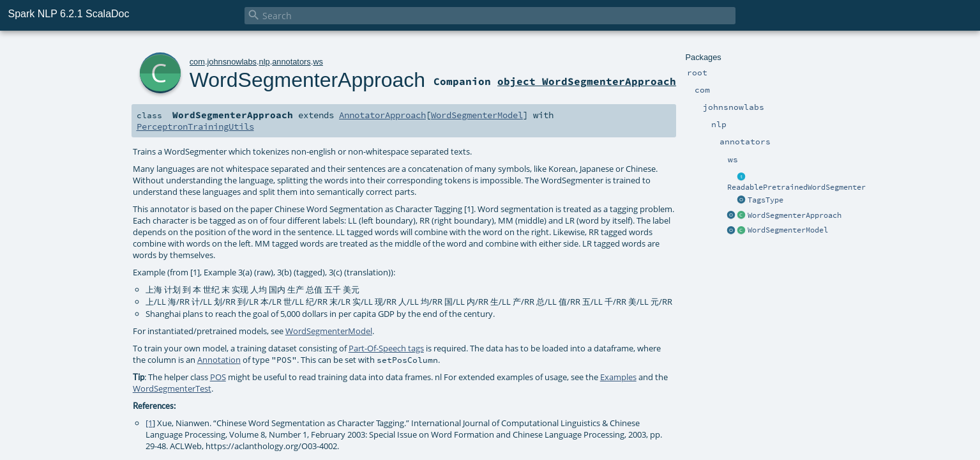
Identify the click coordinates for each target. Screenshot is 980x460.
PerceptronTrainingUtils (195, 126)
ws (318, 62)
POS (218, 377)
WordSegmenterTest (172, 388)
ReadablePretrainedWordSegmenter (796, 187)
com (197, 62)
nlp (265, 62)
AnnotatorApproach (382, 115)
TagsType (765, 200)
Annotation (219, 360)
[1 (149, 423)
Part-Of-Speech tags (386, 348)
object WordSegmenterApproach (587, 81)
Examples (618, 377)
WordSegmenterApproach (795, 215)
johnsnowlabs (232, 62)
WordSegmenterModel (788, 230)
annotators (291, 62)
